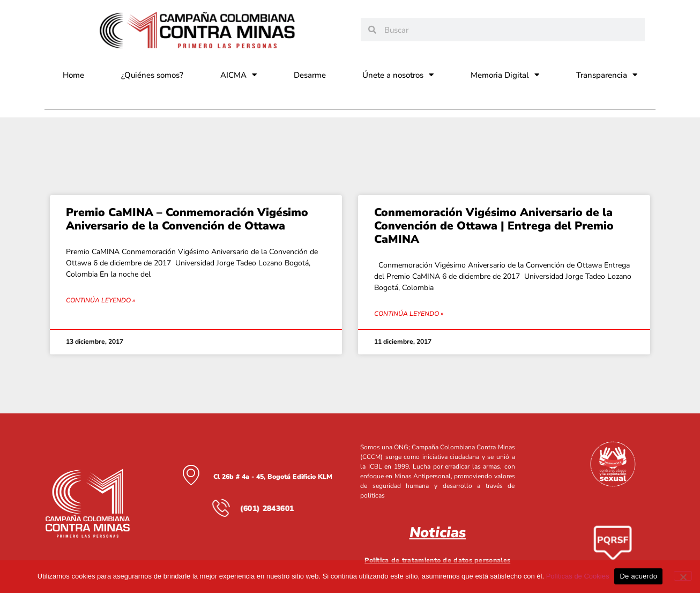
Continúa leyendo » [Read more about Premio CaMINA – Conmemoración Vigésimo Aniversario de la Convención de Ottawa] (100, 300)
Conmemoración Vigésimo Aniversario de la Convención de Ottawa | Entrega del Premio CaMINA (494, 226)
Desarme (310, 75)
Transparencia (607, 75)
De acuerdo (638, 576)
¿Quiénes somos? (152, 75)
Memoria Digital (505, 75)
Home (73, 75)
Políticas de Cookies (578, 576)
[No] (683, 576)
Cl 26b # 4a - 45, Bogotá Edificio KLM (273, 476)
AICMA (239, 75)
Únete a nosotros (398, 75)
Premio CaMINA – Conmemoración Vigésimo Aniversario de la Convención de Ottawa (187, 219)
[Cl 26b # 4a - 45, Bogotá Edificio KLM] (191, 475)
